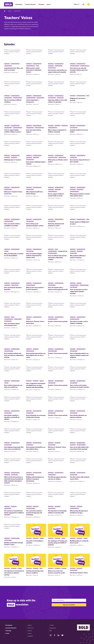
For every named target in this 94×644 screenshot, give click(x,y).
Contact (30, 633)
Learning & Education (30, 4)
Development (19, 4)
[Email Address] (69, 600)
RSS (51, 631)
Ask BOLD (30, 636)
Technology (41, 4)
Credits (52, 625)
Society (49, 4)
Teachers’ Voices (17, 11)
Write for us (31, 628)
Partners (30, 631)
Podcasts (9, 11)
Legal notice (53, 628)
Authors (30, 625)
